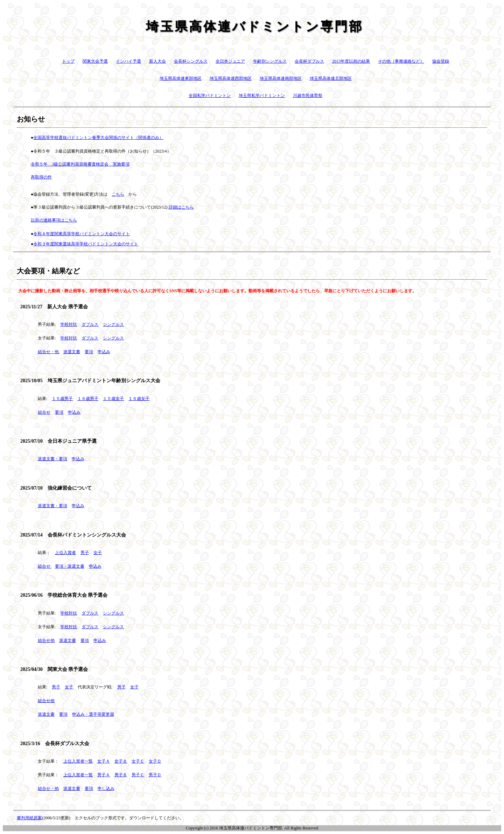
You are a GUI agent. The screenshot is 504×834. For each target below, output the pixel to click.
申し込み (106, 789)
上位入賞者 (65, 553)
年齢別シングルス (270, 61)
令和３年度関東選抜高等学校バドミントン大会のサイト (86, 244)
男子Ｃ (138, 775)
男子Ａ (104, 775)
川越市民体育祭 (308, 96)
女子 (98, 553)
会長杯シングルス (191, 61)
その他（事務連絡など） (401, 61)
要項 (89, 352)
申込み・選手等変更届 (93, 714)
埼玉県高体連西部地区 (231, 78)
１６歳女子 (139, 399)
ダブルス (90, 324)
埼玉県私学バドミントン (262, 96)
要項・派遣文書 (70, 566)
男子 (85, 553)
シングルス (113, 324)
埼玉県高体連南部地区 (281, 78)
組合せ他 (46, 640)
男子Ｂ (121, 775)
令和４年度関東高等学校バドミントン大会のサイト (82, 234)
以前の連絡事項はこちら (54, 220)
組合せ (44, 412)
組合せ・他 (48, 352)
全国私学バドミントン (210, 96)
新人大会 (157, 61)
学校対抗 (69, 324)
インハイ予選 (128, 61)
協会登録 (441, 61)
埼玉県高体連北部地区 (331, 78)
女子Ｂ (121, 761)
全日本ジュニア (230, 61)
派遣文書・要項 (52, 459)
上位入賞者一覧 (78, 761)
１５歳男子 (62, 399)
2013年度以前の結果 (351, 61)
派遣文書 (72, 352)
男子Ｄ (155, 775)
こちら (118, 194)
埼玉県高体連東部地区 (181, 78)
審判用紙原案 (29, 818)
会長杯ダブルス (309, 61)
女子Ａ (104, 761)
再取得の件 (41, 177)
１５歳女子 (113, 399)
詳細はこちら (181, 207)
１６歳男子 (88, 399)
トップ (68, 61)
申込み (104, 352)
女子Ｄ (155, 761)
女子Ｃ (138, 761)
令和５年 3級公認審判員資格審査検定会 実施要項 (80, 164)
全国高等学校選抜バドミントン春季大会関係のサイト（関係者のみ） (98, 138)
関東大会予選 (95, 61)
